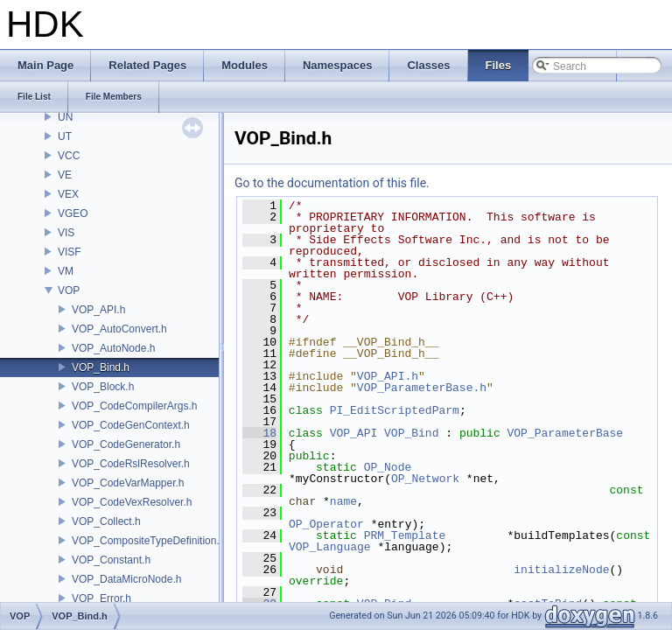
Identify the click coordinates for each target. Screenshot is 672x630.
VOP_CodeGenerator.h (126, 444)
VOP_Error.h (101, 598)
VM (66, 271)
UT (65, 136)
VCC (69, 156)
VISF (70, 252)
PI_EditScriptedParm (395, 410)
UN (65, 117)
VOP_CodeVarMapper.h (128, 483)
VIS (66, 233)
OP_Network (425, 479)
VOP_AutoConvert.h (119, 329)
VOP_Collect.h (106, 521)
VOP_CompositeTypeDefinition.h (148, 541)
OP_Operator (326, 524)
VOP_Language (330, 547)
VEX (68, 194)
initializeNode (561, 570)
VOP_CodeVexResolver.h (132, 502)
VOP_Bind (411, 433)
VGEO (73, 213)
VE (65, 175)
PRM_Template (405, 535)
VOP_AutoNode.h (113, 348)
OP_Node (388, 467)
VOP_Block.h (103, 387)
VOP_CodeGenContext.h (131, 425)
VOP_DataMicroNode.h (126, 579)
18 (259, 433)
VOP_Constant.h (111, 560)
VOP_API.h (98, 310)
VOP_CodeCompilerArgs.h (134, 406)
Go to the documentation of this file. (332, 183)
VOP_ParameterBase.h (422, 388)
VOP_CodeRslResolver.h (131, 464)
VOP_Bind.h (101, 367)
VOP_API (354, 433)
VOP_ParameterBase (566, 433)
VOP (69, 290)
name (343, 501)
